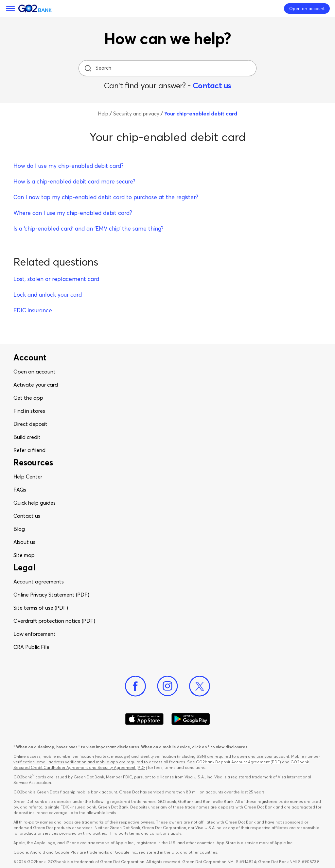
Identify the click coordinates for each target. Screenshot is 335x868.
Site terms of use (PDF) (41, 608)
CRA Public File (31, 647)
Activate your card (36, 385)
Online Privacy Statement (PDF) (51, 595)
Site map (24, 555)
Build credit (27, 437)
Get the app (28, 398)
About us (24, 542)
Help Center (28, 477)
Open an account (35, 372)
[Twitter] (200, 686)
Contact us (212, 86)
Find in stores (29, 411)
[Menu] (10, 9)
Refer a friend (29, 450)
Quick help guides (35, 503)
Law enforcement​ (35, 634)
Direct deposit (30, 424)
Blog (19, 529)
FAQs (20, 490)
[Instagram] (167, 686)
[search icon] (88, 68)
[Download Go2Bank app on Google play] (191, 719)
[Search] (168, 68)
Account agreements (39, 582)
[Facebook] (135, 686)
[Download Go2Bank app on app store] (144, 719)
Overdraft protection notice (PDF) (54, 621)
